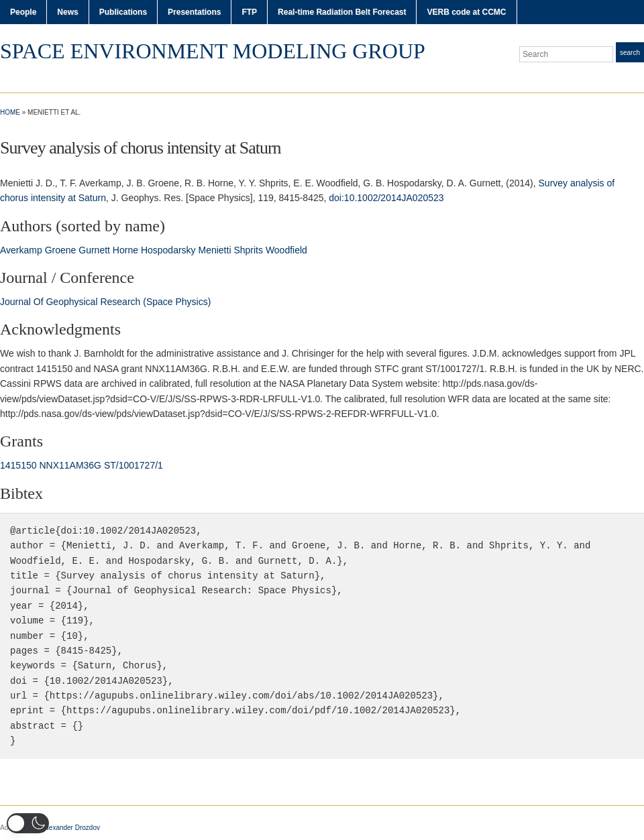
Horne (125, 250)
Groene (61, 250)
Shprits (248, 250)
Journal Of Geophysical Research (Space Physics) (105, 302)
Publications (123, 12)
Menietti (214, 250)
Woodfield (286, 250)
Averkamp (21, 250)
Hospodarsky (168, 250)
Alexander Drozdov (71, 828)
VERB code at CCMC (466, 12)
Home (10, 112)
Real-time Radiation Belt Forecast (342, 12)
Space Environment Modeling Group (213, 51)
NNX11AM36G (70, 465)
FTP (249, 12)
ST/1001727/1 (133, 465)
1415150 (18, 465)
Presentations (194, 12)
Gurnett (94, 250)
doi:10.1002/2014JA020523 (386, 198)
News (67, 12)
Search (630, 53)
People (23, 12)
